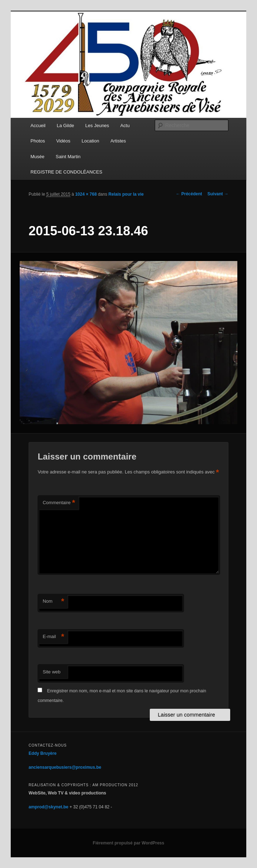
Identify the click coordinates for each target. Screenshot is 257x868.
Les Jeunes (97, 126)
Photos (38, 141)
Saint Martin (68, 157)
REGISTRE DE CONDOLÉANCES (66, 172)
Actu (125, 126)
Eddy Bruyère (43, 753)
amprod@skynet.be (48, 807)
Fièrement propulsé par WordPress (129, 843)
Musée (37, 157)
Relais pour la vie (126, 194)
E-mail (53, 637)
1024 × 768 (86, 194)
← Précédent (189, 194)
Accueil (38, 126)
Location (90, 141)
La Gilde (65, 126)
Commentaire (59, 503)
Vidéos (63, 141)
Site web (51, 672)
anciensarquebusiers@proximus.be (65, 767)
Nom (53, 601)
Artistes (118, 141)
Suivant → (218, 194)
